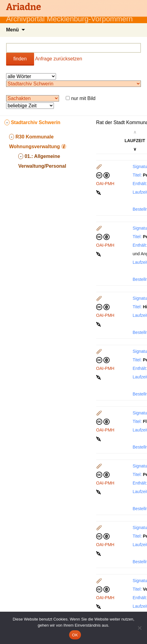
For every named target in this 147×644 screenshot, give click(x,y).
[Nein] (139, 628)
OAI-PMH (105, 184)
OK (75, 635)
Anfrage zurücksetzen (59, 59)
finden (20, 59)
